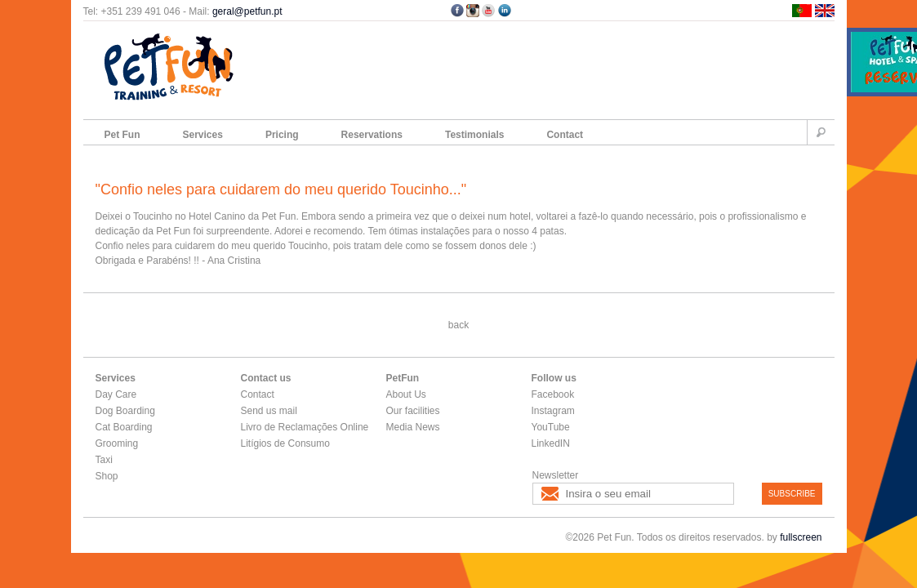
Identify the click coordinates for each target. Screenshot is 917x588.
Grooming (117, 443)
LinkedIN (551, 443)
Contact (565, 135)
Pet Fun (122, 135)
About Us (406, 394)
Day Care (116, 394)
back (459, 325)
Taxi (104, 460)
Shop (107, 476)
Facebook (553, 394)
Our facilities (413, 411)
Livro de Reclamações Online (305, 427)
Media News (413, 427)
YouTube (551, 427)
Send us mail (269, 411)
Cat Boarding (124, 427)
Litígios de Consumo (285, 443)
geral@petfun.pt (247, 11)
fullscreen (801, 537)
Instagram (553, 411)
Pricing (282, 135)
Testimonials (474, 135)
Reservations (372, 135)
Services (203, 135)
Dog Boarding (125, 411)
